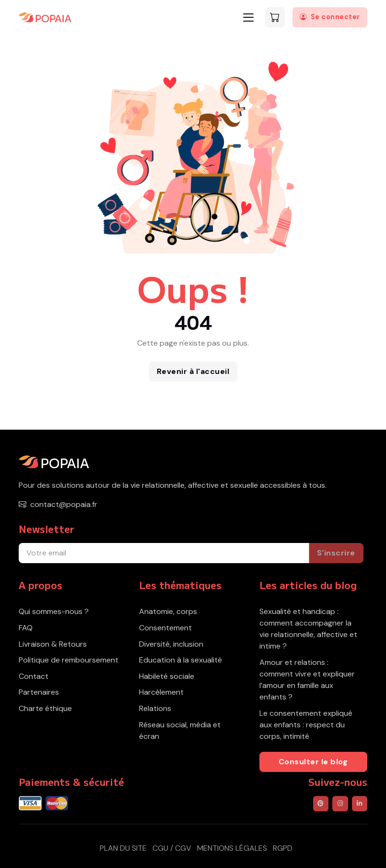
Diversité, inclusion (171, 644)
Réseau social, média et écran (180, 730)
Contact (34, 676)
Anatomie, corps (168, 611)
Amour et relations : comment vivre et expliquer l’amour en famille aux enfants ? (307, 680)
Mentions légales (232, 848)
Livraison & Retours (53, 644)
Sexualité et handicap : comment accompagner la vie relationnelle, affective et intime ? (308, 629)
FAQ (26, 628)
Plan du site (123, 848)
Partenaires (39, 692)
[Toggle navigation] (248, 18)
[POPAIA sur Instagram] (340, 804)
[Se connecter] (330, 17)
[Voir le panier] (275, 17)
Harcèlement (161, 692)
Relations (155, 708)
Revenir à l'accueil (193, 371)
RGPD (283, 848)
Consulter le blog (313, 762)
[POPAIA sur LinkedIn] (360, 804)
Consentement (165, 628)
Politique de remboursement (69, 660)
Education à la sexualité (181, 660)
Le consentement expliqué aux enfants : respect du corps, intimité (306, 725)
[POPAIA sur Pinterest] (321, 804)
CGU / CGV (172, 848)
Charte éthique (45, 708)
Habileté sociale (167, 676)
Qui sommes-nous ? (54, 611)
